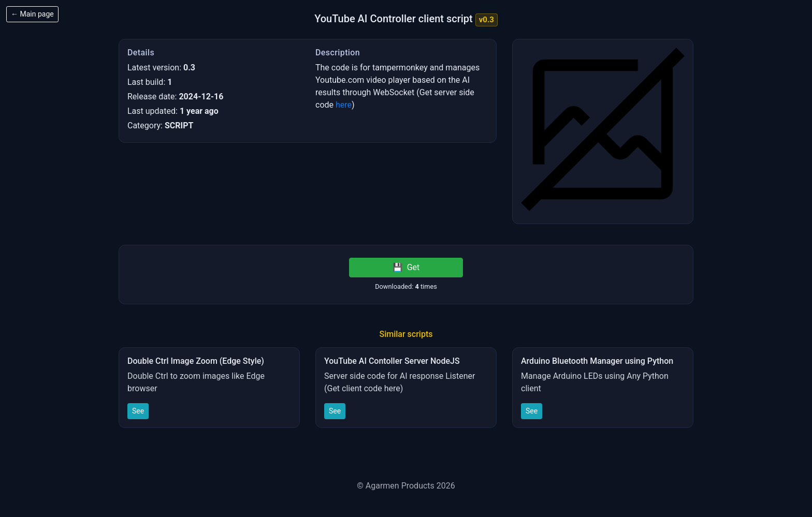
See (138, 411)
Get (406, 267)
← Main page (32, 14)
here (344, 105)
